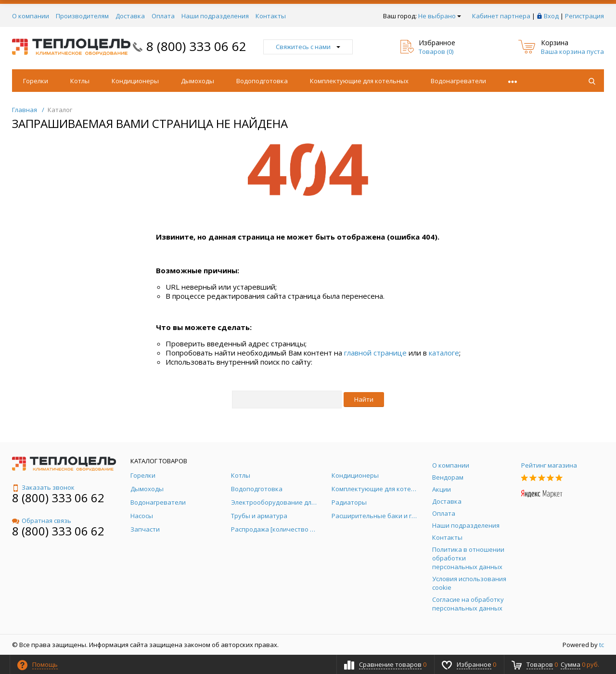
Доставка (130, 16)
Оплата (163, 16)
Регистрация (584, 16)
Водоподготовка (262, 81)
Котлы (80, 81)
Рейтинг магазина (549, 465)
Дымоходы (198, 81)
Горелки (36, 81)
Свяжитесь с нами (308, 47)
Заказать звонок (43, 487)
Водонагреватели (458, 81)
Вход (551, 16)
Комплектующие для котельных (359, 81)
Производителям (82, 16)
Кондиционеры (135, 81)
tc (602, 645)
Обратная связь (42, 521)
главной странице (375, 353)
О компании (31, 16)
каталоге (444, 353)
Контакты (271, 16)
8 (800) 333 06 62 (196, 46)
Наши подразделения (215, 16)
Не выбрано (440, 16)
